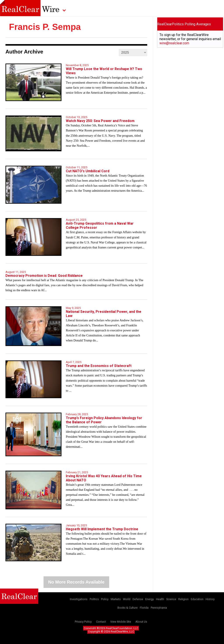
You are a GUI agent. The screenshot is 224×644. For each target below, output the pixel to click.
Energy (150, 599)
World (127, 599)
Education (197, 599)
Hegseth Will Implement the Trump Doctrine (102, 529)
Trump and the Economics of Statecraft (99, 366)
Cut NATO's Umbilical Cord (88, 171)
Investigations (79, 599)
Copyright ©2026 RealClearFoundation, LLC (111, 628)
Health (160, 599)
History (210, 599)
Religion (183, 599)
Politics (94, 599)
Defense (138, 599)
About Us (141, 622)
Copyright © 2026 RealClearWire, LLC (111, 631)
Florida (144, 608)
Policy (105, 599)
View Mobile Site (121, 622)
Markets (116, 599)
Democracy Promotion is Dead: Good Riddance (44, 276)
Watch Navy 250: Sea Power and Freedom (100, 121)
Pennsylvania (159, 608)
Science (171, 599)
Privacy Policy (83, 622)
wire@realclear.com (174, 43)
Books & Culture (128, 608)
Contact (101, 622)
